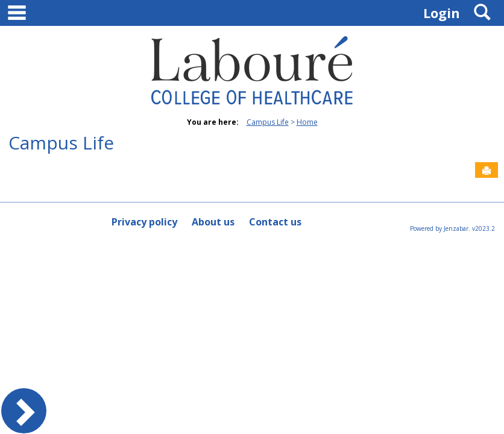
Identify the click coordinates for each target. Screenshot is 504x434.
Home (307, 122)
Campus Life (268, 122)
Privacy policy (144, 222)
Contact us (275, 222)
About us (213, 222)
